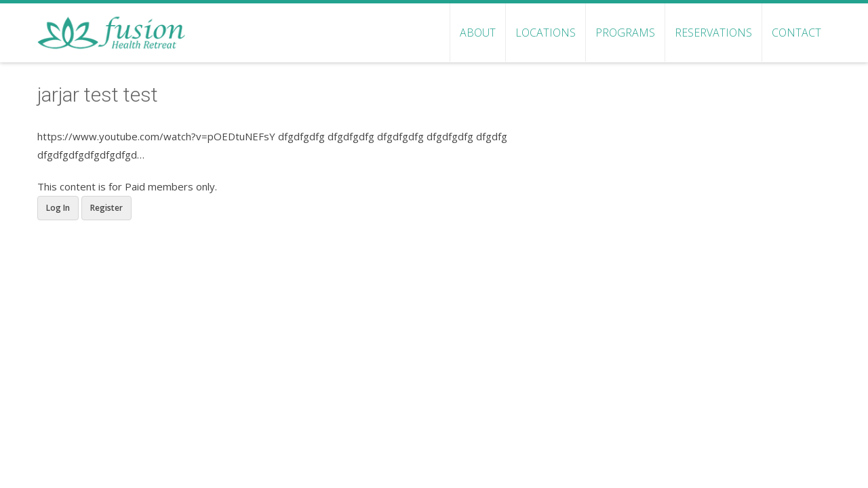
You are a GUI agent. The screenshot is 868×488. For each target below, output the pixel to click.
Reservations (713, 33)
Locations (546, 33)
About (478, 33)
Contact (796, 33)
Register (106, 208)
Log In (58, 208)
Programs (625, 33)
